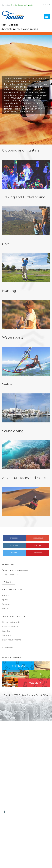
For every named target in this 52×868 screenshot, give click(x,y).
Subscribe (9, 582)
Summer (6, 604)
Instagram (14, 545)
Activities (14, 25)
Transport (7, 635)
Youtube (38, 545)
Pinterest (38, 553)
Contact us (6, 5)
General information (12, 622)
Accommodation (10, 627)
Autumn (6, 595)
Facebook (14, 538)
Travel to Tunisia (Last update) (22, 5)
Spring (5, 600)
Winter (5, 608)
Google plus (38, 538)
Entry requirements (12, 640)
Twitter (14, 553)
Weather (6, 631)
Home (5, 25)
